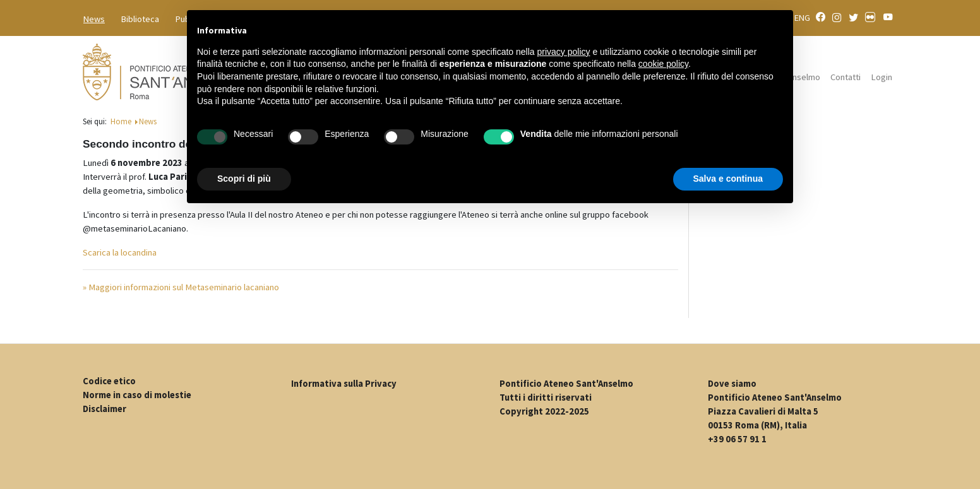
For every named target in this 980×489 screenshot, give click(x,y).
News (94, 19)
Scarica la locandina (120, 252)
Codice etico (109, 381)
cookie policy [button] (663, 64)
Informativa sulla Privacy (344, 384)
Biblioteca (140, 19)
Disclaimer (105, 409)
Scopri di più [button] (244, 179)
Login (881, 77)
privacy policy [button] (564, 52)
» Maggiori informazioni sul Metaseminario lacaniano (181, 287)
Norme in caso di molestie (137, 395)
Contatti (846, 77)
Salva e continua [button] (728, 179)
